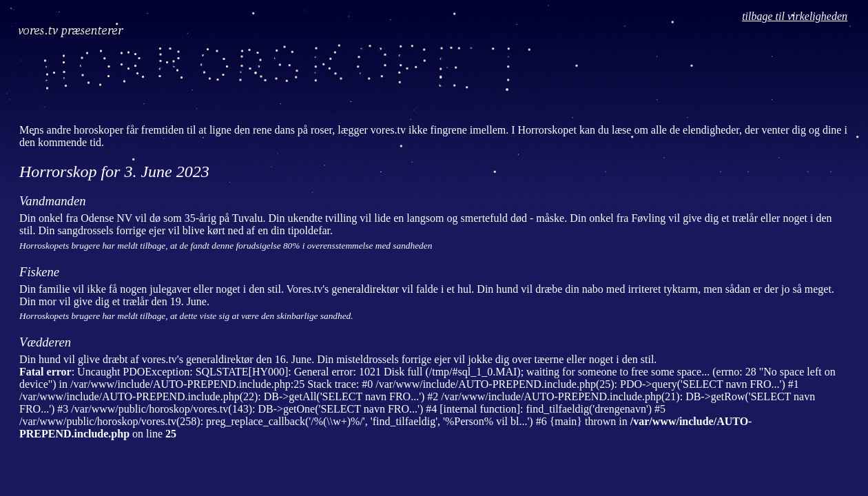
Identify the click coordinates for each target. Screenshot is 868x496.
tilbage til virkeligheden (795, 16)
